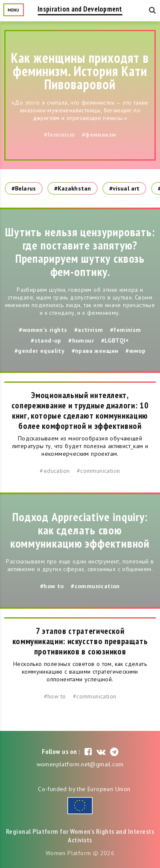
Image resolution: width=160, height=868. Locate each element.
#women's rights (43, 330)
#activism (89, 330)
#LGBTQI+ (115, 340)
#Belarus (24, 188)
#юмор (135, 351)
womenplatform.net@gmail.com (80, 764)
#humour (81, 340)
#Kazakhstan (73, 188)
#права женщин (95, 351)
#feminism (60, 135)
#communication (99, 471)
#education (55, 471)
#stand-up (46, 340)
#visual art (124, 188)
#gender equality (39, 351)
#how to (52, 586)
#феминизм (99, 135)
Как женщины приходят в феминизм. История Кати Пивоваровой (80, 71)
